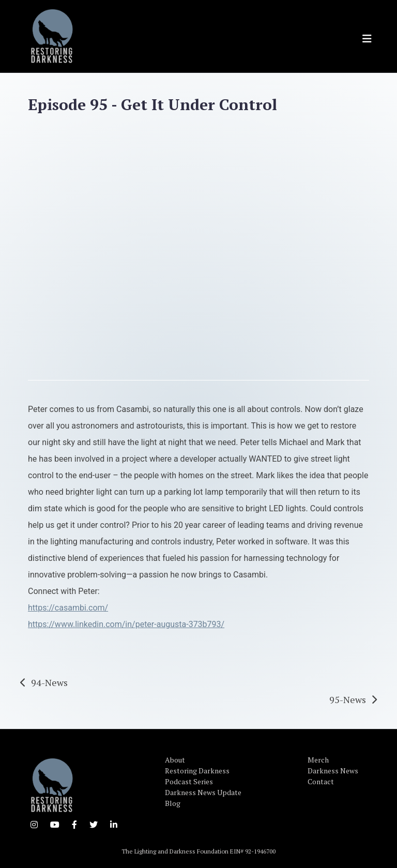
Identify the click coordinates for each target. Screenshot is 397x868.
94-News (49, 682)
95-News (348, 699)
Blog (173, 803)
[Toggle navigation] (367, 39)
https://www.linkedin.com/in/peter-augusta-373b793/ (126, 624)
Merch (318, 760)
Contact (321, 781)
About (175, 760)
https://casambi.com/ (68, 608)
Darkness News (333, 771)
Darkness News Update (203, 792)
